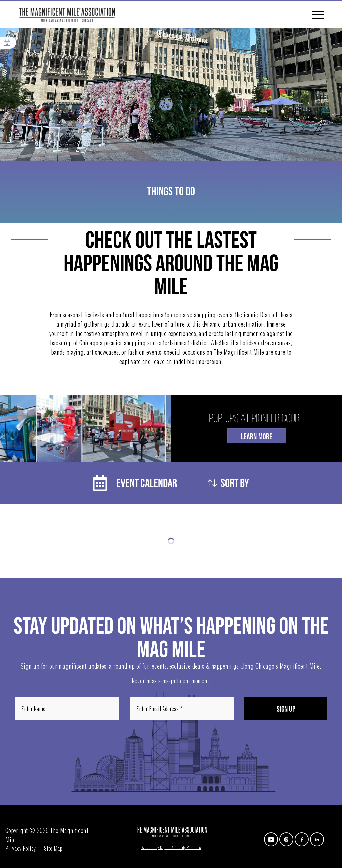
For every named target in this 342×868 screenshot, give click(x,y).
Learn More (257, 437)
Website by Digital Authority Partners (171, 848)
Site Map (53, 849)
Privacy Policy (21, 849)
